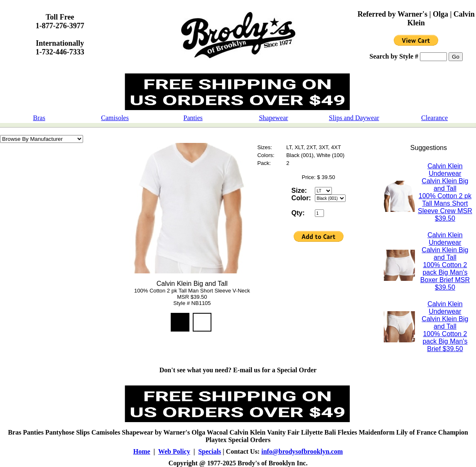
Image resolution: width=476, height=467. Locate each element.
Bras (39, 118)
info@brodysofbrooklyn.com (302, 451)
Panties (193, 118)
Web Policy (174, 451)
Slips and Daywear (354, 118)
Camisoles (115, 118)
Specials (210, 451)
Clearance (434, 118)
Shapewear (273, 118)
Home (142, 451)
